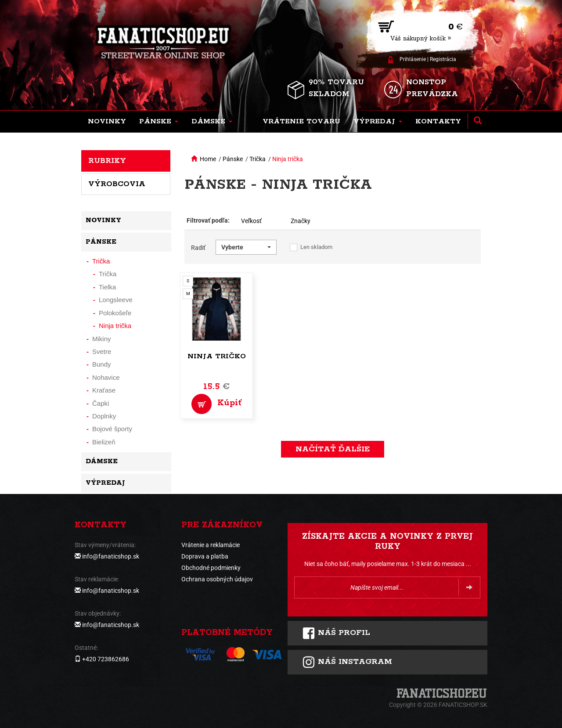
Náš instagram (347, 662)
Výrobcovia (117, 184)
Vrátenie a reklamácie (211, 545)
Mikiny (102, 339)
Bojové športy (112, 429)
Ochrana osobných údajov (217, 579)
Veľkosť (251, 221)
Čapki (101, 403)
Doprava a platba (205, 556)
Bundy (102, 364)
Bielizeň (104, 442)
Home (208, 159)
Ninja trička (288, 159)
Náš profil (336, 633)
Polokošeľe (115, 313)
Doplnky (104, 416)
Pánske (233, 159)
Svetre (102, 351)
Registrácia (443, 59)
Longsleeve (116, 300)
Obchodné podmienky (211, 568)
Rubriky (107, 161)
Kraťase (104, 390)
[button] (159, 122)
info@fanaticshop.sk (111, 556)
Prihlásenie (413, 59)
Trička (258, 159)
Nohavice (106, 377)
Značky (301, 221)
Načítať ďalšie (333, 449)
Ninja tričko (217, 356)
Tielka (107, 287)
